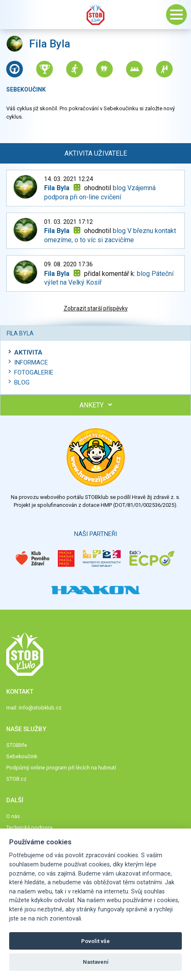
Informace (31, 362)
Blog (22, 382)
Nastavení (96, 962)
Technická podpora (29, 827)
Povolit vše (95, 941)
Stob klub (96, 15)
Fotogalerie (34, 372)
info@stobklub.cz (40, 708)
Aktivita (28, 352)
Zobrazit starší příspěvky (96, 308)
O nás (13, 816)
